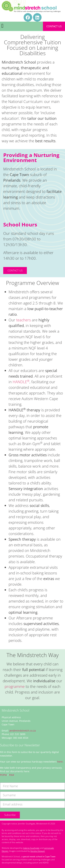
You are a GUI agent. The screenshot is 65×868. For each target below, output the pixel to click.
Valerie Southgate (31, 848)
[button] (2, 26)
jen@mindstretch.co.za (23, 731)
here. (60, 762)
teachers (23, 320)
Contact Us (54, 26)
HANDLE (21, 382)
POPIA (3, 775)
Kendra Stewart (38, 851)
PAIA (12, 775)
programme (15, 686)
